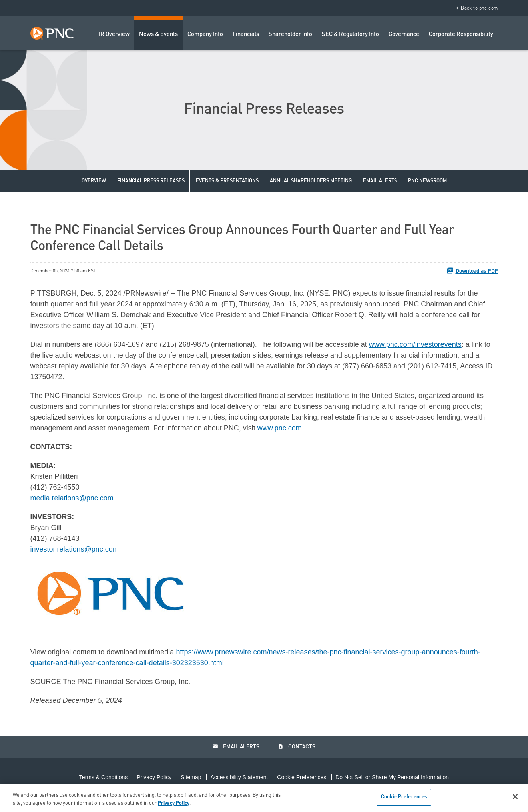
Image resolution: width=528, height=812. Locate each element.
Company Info (205, 35)
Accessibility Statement (239, 777)
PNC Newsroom (427, 181)
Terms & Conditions (103, 777)
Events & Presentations (227, 181)
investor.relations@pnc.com (75, 549)
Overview (94, 181)
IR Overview (114, 35)
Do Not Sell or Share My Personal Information (392, 777)
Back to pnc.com (476, 8)
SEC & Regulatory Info (350, 35)
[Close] (515, 796)
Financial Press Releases (151, 181)
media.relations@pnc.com (72, 498)
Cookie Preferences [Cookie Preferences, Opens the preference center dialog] (404, 797)
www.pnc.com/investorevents (415, 344)
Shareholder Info (290, 35)
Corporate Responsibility (461, 35)
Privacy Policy (154, 777)
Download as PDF (472, 270)
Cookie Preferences (302, 777)
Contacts (297, 747)
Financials (246, 35)
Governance (404, 35)
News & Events (158, 35)
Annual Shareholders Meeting (311, 181)
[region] (264, 798)
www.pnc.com (280, 428)
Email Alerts (380, 181)
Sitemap (191, 777)
